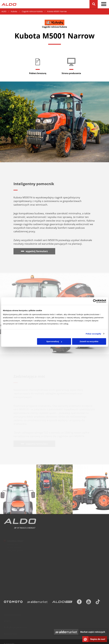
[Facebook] (79, 602)
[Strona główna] (9, 4)
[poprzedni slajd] (3, 492)
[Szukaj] (94, 4)
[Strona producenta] (71, 66)
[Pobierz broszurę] (38, 66)
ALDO (4, 11)
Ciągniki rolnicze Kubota (32, 11)
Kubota (14, 11)
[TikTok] (98, 602)
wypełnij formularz (37, 252)
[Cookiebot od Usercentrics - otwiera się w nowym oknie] (95, 301)
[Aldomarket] (37, 602)
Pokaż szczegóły (93, 334)
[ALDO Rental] (62, 602)
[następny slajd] (106, 492)
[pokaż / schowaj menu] (104, 4)
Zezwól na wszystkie (89, 341)
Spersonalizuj (54, 341)
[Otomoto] (13, 602)
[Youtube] (89, 602)
